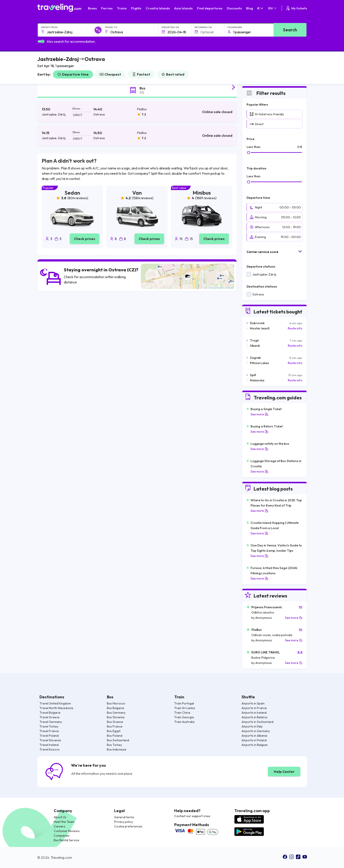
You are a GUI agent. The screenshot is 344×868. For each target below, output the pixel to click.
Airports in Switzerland (257, 722)
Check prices (85, 239)
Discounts (234, 8)
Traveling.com (61, 857)
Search (290, 30)
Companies (62, 836)
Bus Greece (115, 722)
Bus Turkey (114, 745)
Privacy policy (124, 822)
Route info (295, 328)
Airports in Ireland (254, 713)
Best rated (173, 74)
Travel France (49, 731)
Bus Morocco (116, 703)
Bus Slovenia (116, 717)
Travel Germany (51, 722)
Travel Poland (49, 736)
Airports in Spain (253, 703)
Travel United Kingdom (55, 703)
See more (259, 414)
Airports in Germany (256, 731)
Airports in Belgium (255, 745)
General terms (124, 817)
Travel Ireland (49, 745)
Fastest (141, 74)
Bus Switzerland (118, 740)
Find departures (210, 8)
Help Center (284, 772)
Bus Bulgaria (115, 708)
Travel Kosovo (50, 749)
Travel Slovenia (50, 740)
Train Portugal (184, 703)
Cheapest (110, 74)
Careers (60, 826)
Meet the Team (64, 822)
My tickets (296, 8)
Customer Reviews (67, 831)
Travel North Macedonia (56, 708)
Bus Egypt (114, 731)
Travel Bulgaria (50, 713)
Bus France (115, 726)
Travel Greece (49, 717)
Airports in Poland (254, 740)
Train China (182, 713)
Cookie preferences (128, 826)
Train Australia (184, 722)
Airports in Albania (254, 736)
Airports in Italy (252, 726)
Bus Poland (115, 736)
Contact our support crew (192, 816)
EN (273, 8)
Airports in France (254, 708)
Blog (250, 8)
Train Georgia (184, 717)
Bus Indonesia (116, 749)
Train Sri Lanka (185, 708)
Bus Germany (116, 713)
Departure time (73, 74)
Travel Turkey (49, 726)
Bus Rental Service (66, 840)
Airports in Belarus (254, 717)
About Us (60, 817)
